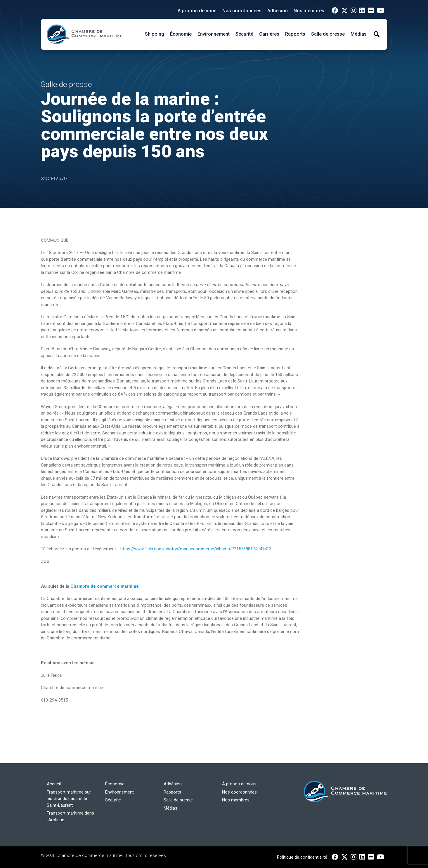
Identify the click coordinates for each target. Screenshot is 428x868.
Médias (359, 34)
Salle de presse (328, 34)
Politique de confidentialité (302, 857)
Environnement (214, 34)
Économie (181, 34)
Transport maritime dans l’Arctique (70, 816)
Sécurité (244, 34)
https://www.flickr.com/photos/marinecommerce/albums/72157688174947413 (196, 549)
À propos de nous (197, 11)
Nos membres (309, 11)
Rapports (295, 34)
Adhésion (278, 11)
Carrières (269, 34)
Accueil (54, 784)
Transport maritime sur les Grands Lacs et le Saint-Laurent (69, 799)
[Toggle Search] (377, 34)
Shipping (155, 34)
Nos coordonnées (242, 11)
